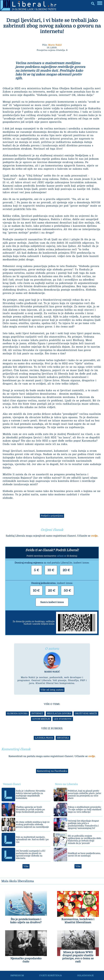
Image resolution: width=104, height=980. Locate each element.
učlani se (62, 556)
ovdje (94, 536)
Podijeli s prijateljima (52, 516)
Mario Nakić (55, 45)
